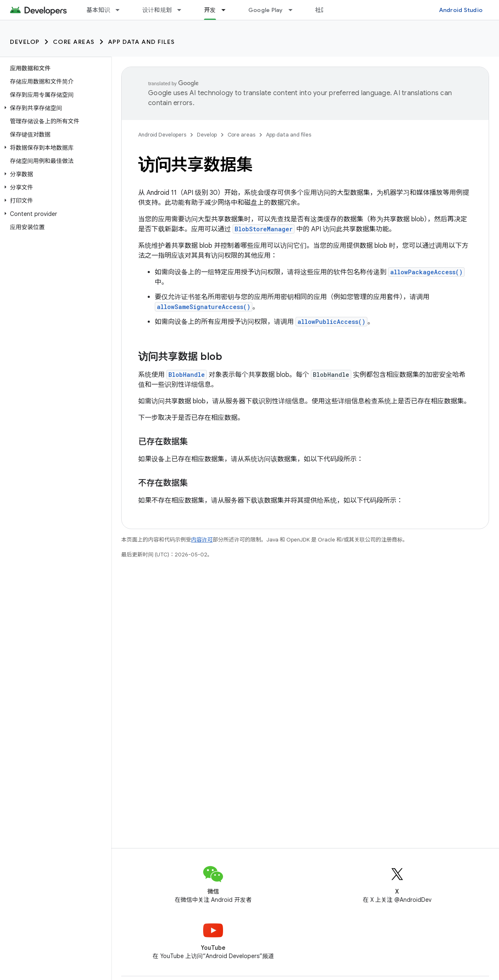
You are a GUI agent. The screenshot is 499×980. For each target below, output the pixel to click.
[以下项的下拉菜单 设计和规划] (183, 10)
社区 (321, 10)
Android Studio (461, 10)
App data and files (142, 42)
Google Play (266, 10)
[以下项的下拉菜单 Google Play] (294, 10)
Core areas (74, 42)
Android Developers (162, 135)
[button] (54, 108)
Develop (25, 42)
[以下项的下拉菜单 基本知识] (121, 10)
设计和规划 (157, 10)
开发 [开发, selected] (210, 10)
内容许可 (202, 540)
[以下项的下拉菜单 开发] (227, 10)
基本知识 (98, 10)
